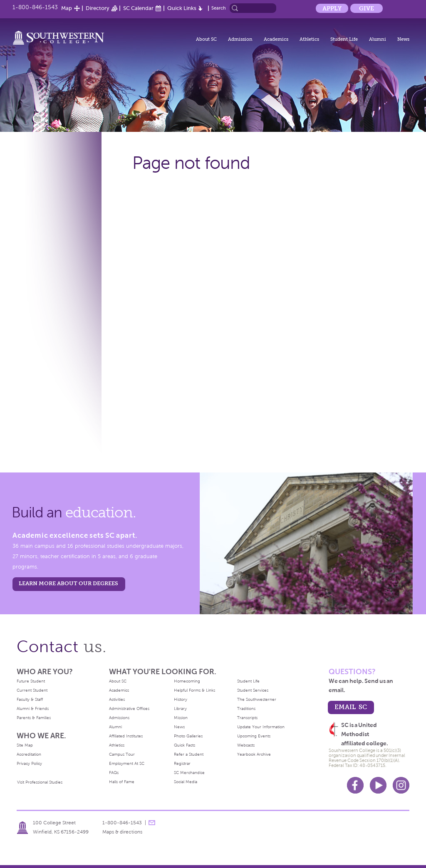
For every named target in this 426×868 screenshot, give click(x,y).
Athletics (309, 39)
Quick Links (182, 8)
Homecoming (187, 681)
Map (67, 8)
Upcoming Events (254, 736)
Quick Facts (185, 745)
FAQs (114, 773)
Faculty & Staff (30, 699)
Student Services (253, 690)
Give (367, 8)
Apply (332, 8)
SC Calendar (138, 8)
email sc (351, 707)
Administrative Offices (129, 708)
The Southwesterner (257, 699)
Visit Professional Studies (40, 782)
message (152, 823)
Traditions (246, 708)
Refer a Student (189, 754)
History (181, 699)
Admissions (119, 718)
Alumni (378, 39)
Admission (240, 39)
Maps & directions (122, 832)
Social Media (186, 782)
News (403, 39)
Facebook (355, 785)
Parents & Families (34, 718)
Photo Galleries (188, 736)
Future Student (31, 681)
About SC (206, 39)
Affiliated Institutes (126, 736)
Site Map (25, 745)
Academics (276, 39)
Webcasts (246, 745)
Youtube (378, 785)
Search (219, 8)
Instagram (401, 785)
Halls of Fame (122, 782)
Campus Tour (122, 754)
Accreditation (29, 754)
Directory (98, 8)
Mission (181, 718)
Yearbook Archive (254, 754)
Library (180, 708)
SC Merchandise (189, 773)
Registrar (182, 763)
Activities (117, 699)
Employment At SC (127, 763)
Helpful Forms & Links (194, 690)
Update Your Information (261, 727)
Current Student (32, 690)
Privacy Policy (29, 763)
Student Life (344, 39)
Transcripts (247, 718)
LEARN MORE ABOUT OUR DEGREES (68, 583)
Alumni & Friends (33, 708)
